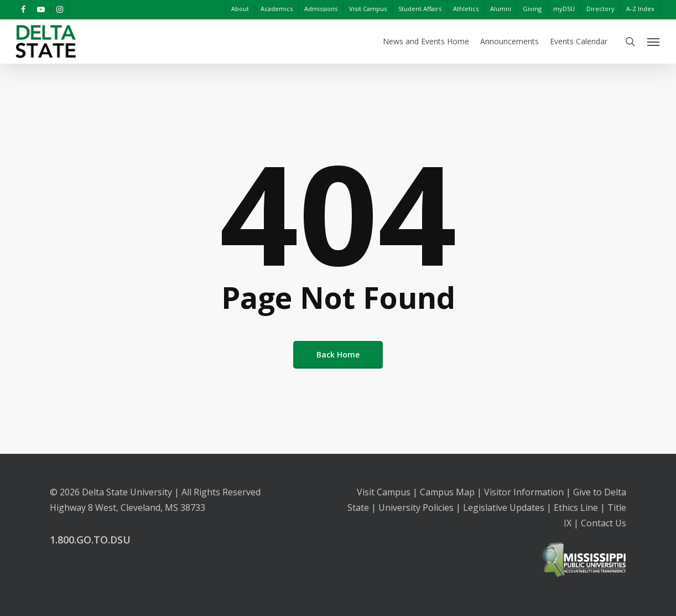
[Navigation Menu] (654, 42)
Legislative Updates (504, 508)
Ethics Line (576, 508)
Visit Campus (384, 492)
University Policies (416, 508)
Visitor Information (524, 492)
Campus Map (447, 492)
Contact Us (604, 523)
